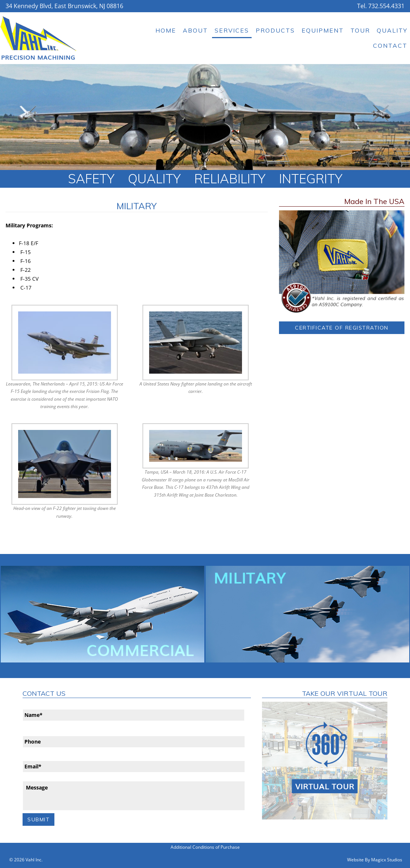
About (195, 30)
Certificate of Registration (342, 328)
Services (232, 30)
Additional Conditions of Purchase (205, 847)
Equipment (323, 30)
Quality (392, 30)
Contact (390, 46)
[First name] (133, 715)
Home (166, 30)
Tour (360, 30)
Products (275, 30)
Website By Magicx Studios (375, 860)
